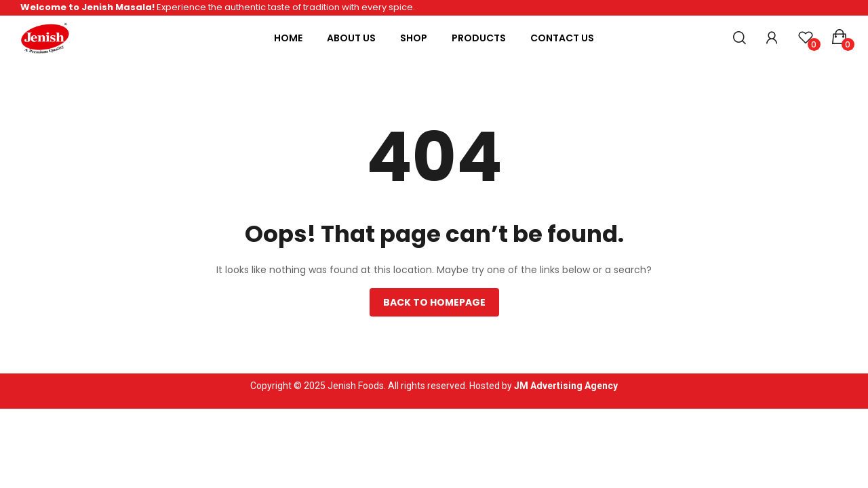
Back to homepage (434, 302)
